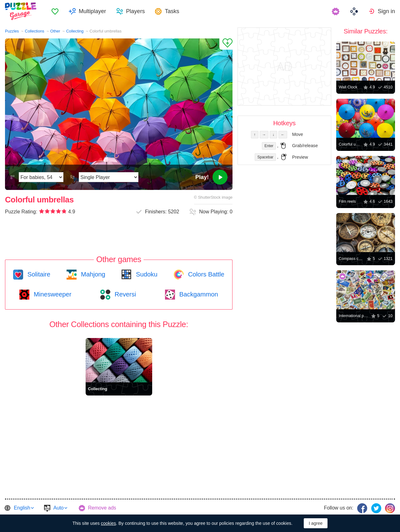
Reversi (124, 294)
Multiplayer (92, 11)
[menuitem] (55, 11)
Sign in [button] (386, 11)
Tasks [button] (172, 11)
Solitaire (38, 274)
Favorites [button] (55, 11)
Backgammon (198, 294)
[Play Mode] (109, 177)
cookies (108, 523)
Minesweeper (52, 294)
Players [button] (135, 11)
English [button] (22, 508)
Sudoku (146, 274)
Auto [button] (59, 508)
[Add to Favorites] (226, 44)
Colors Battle (205, 274)
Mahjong (92, 274)
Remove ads (102, 508)
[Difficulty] (41, 177)
